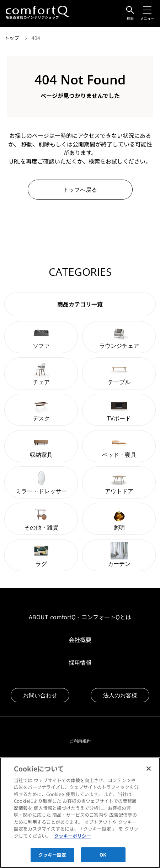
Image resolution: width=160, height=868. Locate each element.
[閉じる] (149, 773)
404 (36, 38)
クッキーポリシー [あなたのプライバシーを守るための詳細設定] (73, 840)
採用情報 (80, 662)
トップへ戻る (80, 190)
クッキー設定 (52, 859)
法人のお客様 (120, 695)
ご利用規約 (80, 741)
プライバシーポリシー (80, 761)
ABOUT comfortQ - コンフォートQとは (80, 617)
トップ (12, 38)
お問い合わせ (40, 695)
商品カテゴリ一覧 (80, 304)
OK (103, 859)
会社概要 (80, 640)
